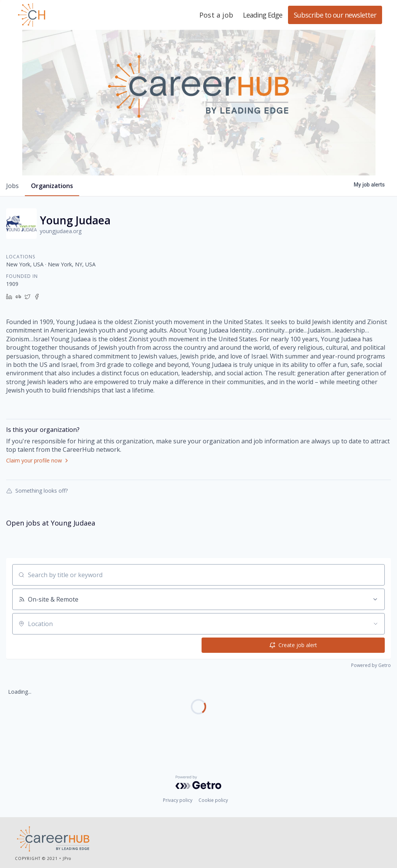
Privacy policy (178, 800)
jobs (12, 186)
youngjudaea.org (61, 231)
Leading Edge (68, 15)
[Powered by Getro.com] (198, 782)
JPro (67, 858)
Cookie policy (213, 800)
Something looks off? (37, 490)
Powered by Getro (371, 665)
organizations (52, 186)
